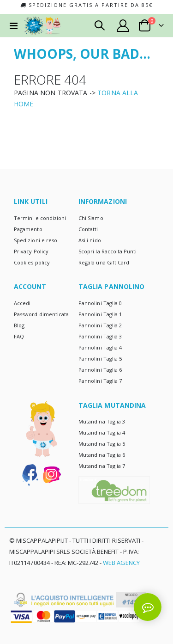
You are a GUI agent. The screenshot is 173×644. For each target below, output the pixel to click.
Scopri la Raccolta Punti (108, 251)
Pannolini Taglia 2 (100, 325)
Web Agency (121, 563)
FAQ (19, 336)
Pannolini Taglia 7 (100, 381)
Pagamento (28, 229)
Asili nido (90, 240)
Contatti (88, 229)
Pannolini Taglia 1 (100, 314)
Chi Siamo (91, 218)
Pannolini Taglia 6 (100, 370)
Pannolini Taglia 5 (100, 359)
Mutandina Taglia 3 (102, 421)
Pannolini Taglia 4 (100, 347)
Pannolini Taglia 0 (100, 303)
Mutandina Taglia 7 (102, 466)
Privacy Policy (31, 251)
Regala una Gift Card (104, 262)
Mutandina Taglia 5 (102, 444)
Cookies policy (32, 262)
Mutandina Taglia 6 (102, 455)
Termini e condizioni (40, 218)
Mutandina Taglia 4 (102, 432)
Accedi (22, 303)
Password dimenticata (41, 314)
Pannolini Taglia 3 (100, 336)
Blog (19, 325)
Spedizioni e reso (36, 240)
